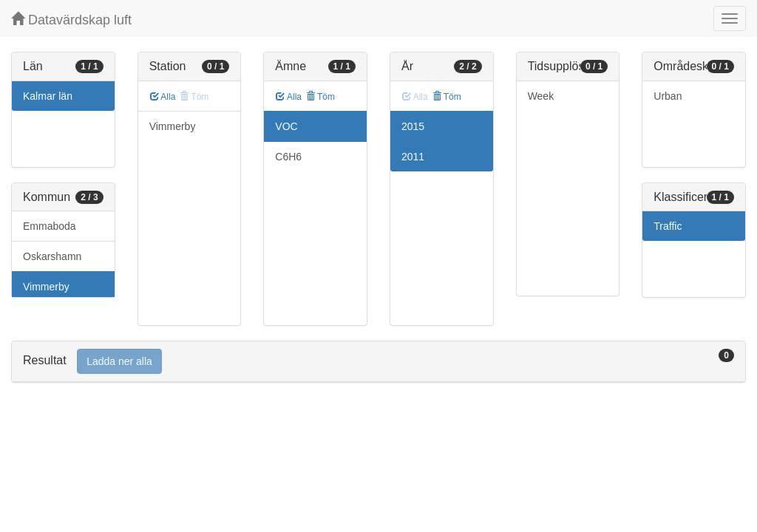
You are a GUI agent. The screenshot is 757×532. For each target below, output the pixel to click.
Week (541, 96)
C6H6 (288, 157)
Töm (320, 97)
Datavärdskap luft (71, 20)
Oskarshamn (52, 256)
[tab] (378, 362)
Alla (163, 97)
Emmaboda (50, 226)
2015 (413, 126)
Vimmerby (46, 287)
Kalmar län (48, 96)
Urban (668, 96)
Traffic (668, 226)
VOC (286, 126)
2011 (413, 157)
